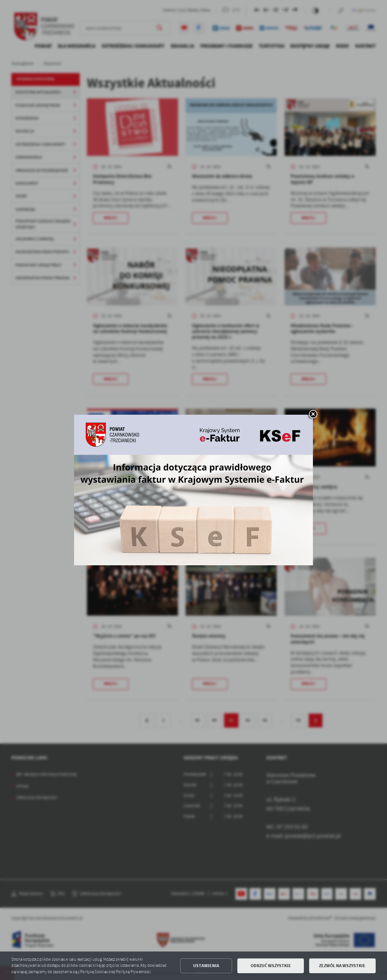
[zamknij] (313, 415)
